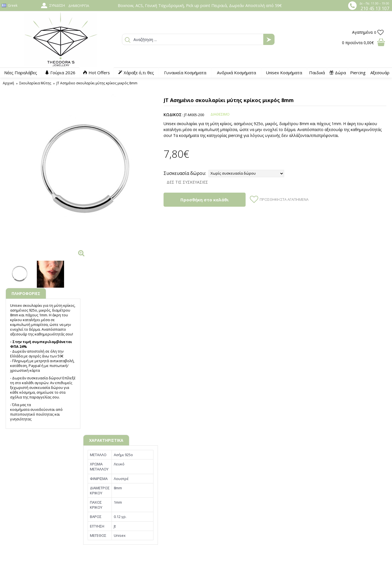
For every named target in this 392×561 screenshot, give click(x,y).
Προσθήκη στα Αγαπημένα (284, 199)
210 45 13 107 (375, 8)
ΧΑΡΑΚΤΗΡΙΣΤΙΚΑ (106, 440)
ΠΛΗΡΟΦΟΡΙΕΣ (26, 293)
